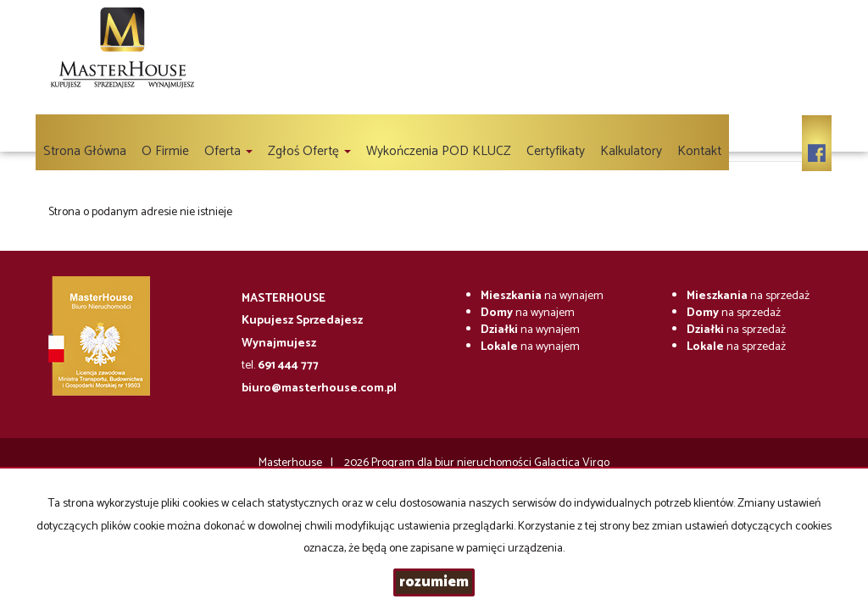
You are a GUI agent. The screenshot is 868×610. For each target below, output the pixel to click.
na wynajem (542, 296)
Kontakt (699, 151)
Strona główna (85, 151)
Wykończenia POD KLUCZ (439, 151)
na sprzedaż (748, 296)
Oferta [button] (228, 151)
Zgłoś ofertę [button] (309, 151)
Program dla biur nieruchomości (453, 463)
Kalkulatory (631, 151)
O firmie (165, 151)
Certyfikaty (556, 151)
